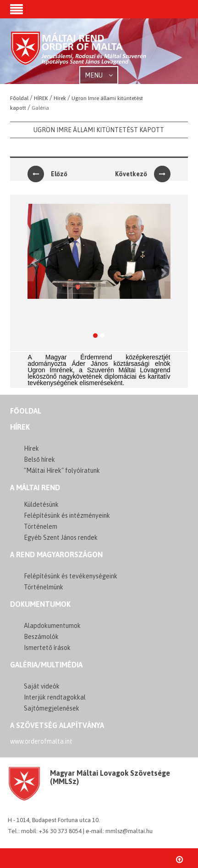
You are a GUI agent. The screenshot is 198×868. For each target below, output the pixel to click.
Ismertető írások (47, 648)
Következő (143, 174)
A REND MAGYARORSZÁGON (56, 554)
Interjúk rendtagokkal (55, 697)
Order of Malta (79, 52)
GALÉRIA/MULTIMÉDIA (46, 665)
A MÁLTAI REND (35, 487)
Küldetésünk (41, 504)
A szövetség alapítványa (57, 725)
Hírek (20, 427)
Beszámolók (41, 637)
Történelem (41, 526)
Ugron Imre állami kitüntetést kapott (99, 130)
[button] (16, 10)
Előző (47, 174)
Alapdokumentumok (52, 626)
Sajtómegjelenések (52, 708)
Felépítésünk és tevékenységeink (71, 576)
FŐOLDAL (26, 411)
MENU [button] (99, 75)
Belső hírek (39, 459)
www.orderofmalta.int (41, 741)
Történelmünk (44, 587)
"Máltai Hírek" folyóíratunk (62, 470)
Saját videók (42, 686)
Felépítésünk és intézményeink (67, 515)
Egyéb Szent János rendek (61, 538)
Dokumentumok (40, 604)
